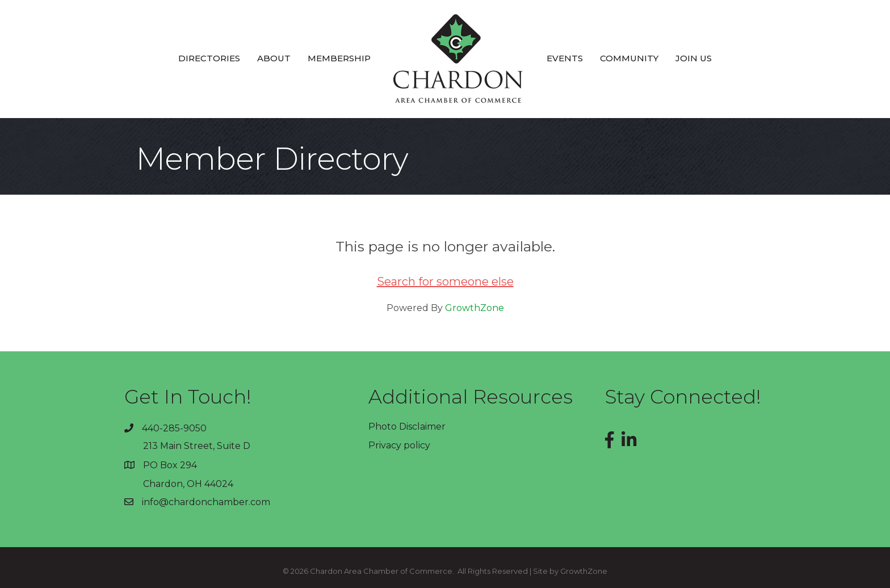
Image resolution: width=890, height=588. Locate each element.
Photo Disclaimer (407, 427)
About (274, 58)
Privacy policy (399, 445)
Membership (339, 58)
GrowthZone (475, 308)
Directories (209, 58)
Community (629, 58)
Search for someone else (445, 282)
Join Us (694, 58)
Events (565, 58)
